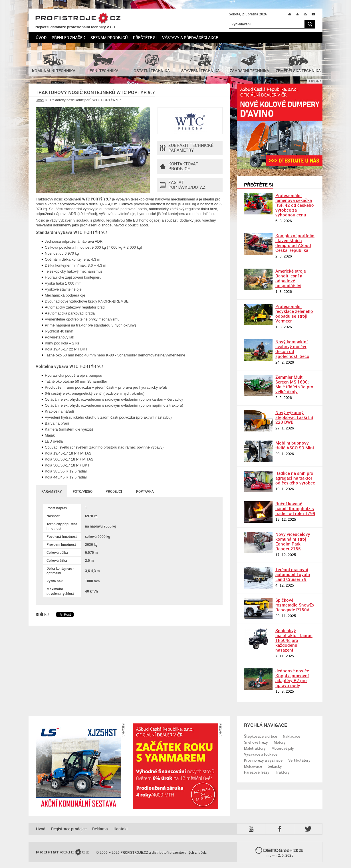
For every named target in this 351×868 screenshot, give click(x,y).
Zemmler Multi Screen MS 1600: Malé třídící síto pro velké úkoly (294, 384)
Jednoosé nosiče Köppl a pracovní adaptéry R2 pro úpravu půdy (292, 678)
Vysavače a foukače (261, 754)
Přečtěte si (145, 37)
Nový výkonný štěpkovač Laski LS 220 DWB (294, 417)
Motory (280, 742)
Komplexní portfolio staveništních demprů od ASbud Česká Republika (295, 243)
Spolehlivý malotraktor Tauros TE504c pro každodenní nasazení (294, 640)
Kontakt (121, 829)
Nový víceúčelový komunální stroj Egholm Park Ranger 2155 (293, 541)
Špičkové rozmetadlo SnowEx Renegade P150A (295, 605)
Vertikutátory (299, 760)
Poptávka (145, 491)
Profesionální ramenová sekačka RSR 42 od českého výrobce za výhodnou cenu (295, 205)
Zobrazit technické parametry (187, 148)
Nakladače (292, 736)
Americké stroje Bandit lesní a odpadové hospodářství (291, 278)
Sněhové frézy (256, 742)
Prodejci (114, 491)
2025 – (280, 852)
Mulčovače (253, 766)
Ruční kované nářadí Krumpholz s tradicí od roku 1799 (295, 508)
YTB (252, 829)
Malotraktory (255, 748)
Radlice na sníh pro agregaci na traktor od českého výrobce (295, 478)
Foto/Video (83, 491)
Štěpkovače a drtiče (261, 736)
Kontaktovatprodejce (179, 167)
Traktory (282, 772)
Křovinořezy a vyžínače (263, 760)
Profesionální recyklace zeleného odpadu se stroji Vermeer (294, 314)
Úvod (41, 37)
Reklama (100, 829)
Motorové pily (283, 748)
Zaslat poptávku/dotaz (183, 185)
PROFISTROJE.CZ (78, 18)
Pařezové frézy (257, 772)
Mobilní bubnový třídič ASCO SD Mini (295, 445)
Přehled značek (68, 37)
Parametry (52, 491)
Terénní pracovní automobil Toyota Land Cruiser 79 (293, 574)
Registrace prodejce (69, 829)
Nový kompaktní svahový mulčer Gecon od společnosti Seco (292, 349)
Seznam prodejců (109, 37)
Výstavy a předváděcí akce (190, 37)
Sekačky (275, 766)
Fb (281, 829)
